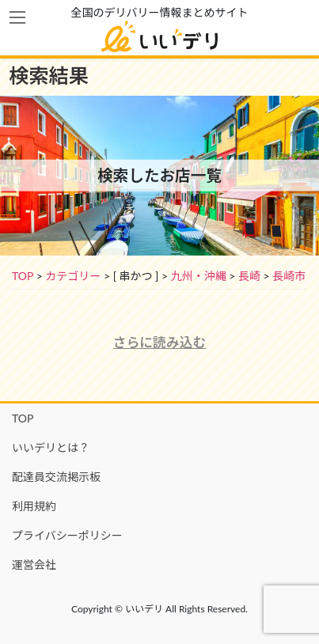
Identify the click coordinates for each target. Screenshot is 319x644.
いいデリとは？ (51, 447)
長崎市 (289, 276)
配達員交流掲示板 (56, 477)
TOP (23, 276)
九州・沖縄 (199, 276)
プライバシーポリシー (67, 535)
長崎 (249, 276)
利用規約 (34, 506)
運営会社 (34, 564)
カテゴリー (73, 276)
